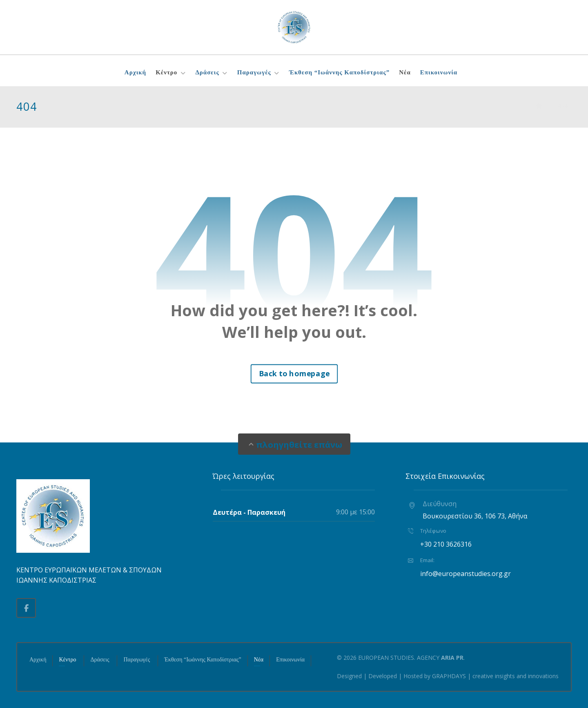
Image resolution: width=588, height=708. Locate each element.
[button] (26, 608)
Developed (383, 676)
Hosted (413, 676)
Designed (349, 676)
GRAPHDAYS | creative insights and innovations (495, 676)
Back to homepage (294, 373)
